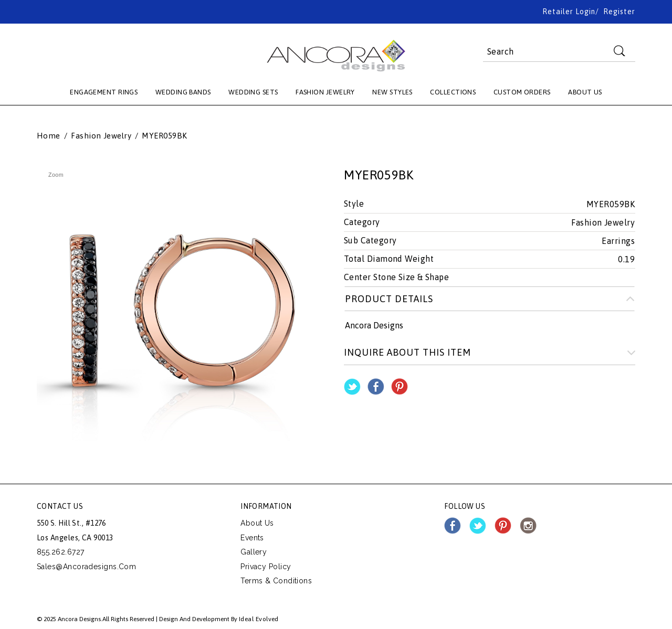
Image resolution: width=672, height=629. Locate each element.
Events (252, 538)
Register (619, 12)
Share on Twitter (352, 387)
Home (49, 136)
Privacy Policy (266, 567)
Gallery (254, 552)
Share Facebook (376, 387)
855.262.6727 (60, 552)
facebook (453, 526)
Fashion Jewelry (101, 136)
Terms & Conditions (276, 581)
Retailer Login (569, 12)
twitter (478, 526)
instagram (528, 526)
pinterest (503, 526)
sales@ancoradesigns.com (86, 567)
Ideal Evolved (259, 619)
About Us (257, 523)
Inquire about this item (407, 352)
